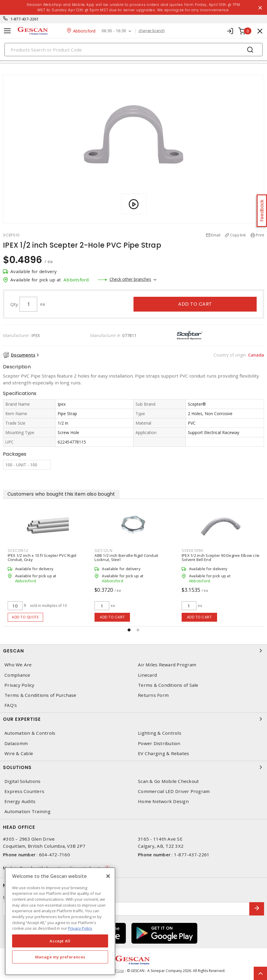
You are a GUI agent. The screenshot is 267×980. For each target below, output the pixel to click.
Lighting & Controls (160, 733)
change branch (152, 31)
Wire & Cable (19, 753)
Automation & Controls (30, 733)
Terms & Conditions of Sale (168, 685)
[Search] (133, 50)
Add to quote (25, 617)
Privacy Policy (19, 685)
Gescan (133, 651)
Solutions (133, 767)
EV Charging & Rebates (163, 753)
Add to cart (195, 304)
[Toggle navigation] (7, 31)
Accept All (60, 941)
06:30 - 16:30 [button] (114, 31)
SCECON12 (18, 550)
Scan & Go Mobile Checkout (168, 781)
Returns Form (153, 695)
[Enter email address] (126, 909)
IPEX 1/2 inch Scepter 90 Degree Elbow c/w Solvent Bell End (220, 557)
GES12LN (103, 550)
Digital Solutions (22, 781)
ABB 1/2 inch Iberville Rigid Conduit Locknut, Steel (126, 557)
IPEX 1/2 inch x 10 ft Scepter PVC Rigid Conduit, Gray (42, 557)
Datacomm (16, 743)
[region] (60, 921)
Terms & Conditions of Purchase (40, 695)
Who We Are (18, 665)
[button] (129, 630)
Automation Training (27, 811)
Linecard (147, 675)
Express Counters (24, 791)
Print (260, 235)
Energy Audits (20, 801)
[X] (108, 876)
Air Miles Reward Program (167, 665)
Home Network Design (163, 801)
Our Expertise (133, 719)
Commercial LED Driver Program (174, 791)
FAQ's (11, 705)
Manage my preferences (60, 957)
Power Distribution (159, 743)
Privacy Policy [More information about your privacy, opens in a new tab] (80, 928)
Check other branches (130, 279)
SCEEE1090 (192, 550)
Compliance (17, 675)
